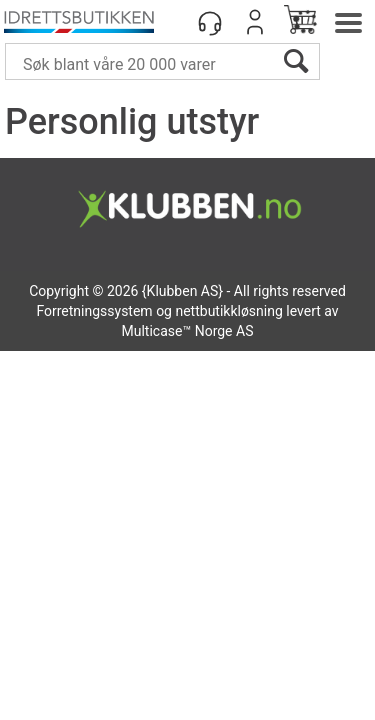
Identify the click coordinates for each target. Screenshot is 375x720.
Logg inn (255, 22)
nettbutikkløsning (228, 311)
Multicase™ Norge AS (188, 331)
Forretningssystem (94, 311)
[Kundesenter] (210, 22)
